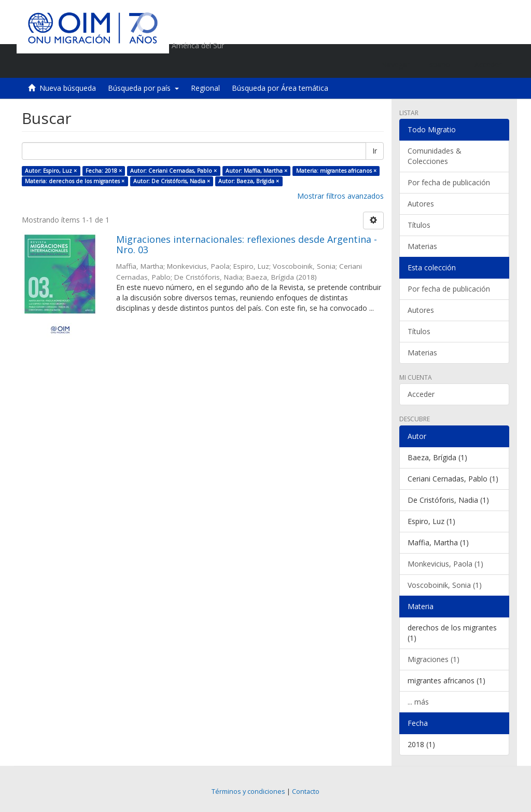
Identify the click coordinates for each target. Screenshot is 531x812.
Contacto (306, 792)
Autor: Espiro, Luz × (51, 171)
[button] (442, 65)
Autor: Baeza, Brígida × (249, 181)
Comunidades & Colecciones (435, 156)
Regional (205, 88)
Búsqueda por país (143, 88)
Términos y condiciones (248, 792)
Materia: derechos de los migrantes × (75, 181)
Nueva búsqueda (68, 88)
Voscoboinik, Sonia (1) (445, 585)
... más (418, 702)
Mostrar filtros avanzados (340, 196)
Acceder (421, 394)
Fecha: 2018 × (104, 171)
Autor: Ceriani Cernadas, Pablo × (173, 171)
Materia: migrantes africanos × (336, 171)
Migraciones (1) (434, 659)
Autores (421, 204)
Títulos (419, 225)
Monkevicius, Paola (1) (445, 564)
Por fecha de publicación (449, 182)
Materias (422, 246)
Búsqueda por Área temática (280, 88)
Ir (375, 151)
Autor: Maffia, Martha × (256, 171)
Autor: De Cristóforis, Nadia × (172, 181)
